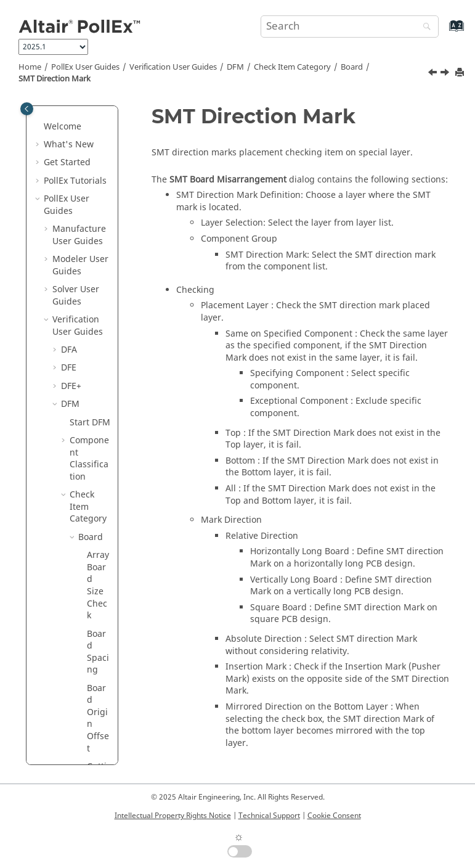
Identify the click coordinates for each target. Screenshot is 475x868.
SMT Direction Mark (55, 79)
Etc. (86, 566)
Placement (93, 706)
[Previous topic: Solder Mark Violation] (434, 74)
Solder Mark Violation (98, 234)
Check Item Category (292, 67)
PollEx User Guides (85, 67)
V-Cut (98, 488)
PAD (87, 663)
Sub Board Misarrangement (99, 367)
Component (93, 512)
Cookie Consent (334, 816)
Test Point (89, 736)
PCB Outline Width (97, 125)
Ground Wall (94, 609)
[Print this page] (461, 73)
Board (352, 67)
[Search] (424, 27)
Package (93, 639)
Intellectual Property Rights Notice (173, 816)
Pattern (93, 682)
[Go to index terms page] (443, 32)
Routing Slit (98, 180)
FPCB (88, 585)
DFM (235, 67)
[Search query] (350, 27)
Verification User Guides (173, 67)
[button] (82, 168)
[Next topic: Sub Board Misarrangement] (446, 74)
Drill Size (87, 542)
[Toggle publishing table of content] (27, 109)
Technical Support (269, 816)
